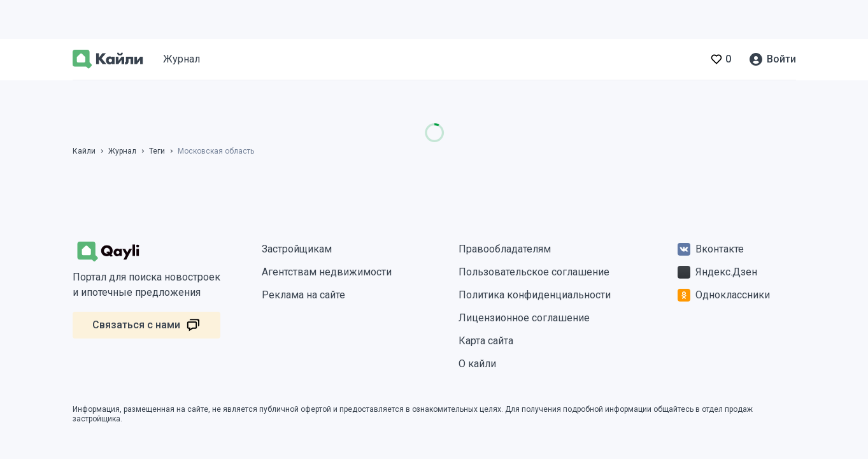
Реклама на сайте (303, 295)
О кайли (477, 364)
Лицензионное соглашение (524, 318)
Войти (781, 59)
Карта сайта (486, 341)
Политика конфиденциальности (535, 295)
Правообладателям (505, 249)
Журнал (181, 59)
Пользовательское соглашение (534, 272)
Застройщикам (297, 249)
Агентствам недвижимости (327, 272)
